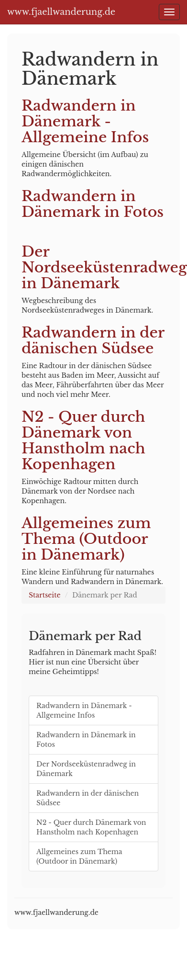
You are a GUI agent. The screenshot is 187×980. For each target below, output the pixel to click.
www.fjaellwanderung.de (61, 12)
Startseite (44, 595)
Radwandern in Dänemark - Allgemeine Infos (85, 121)
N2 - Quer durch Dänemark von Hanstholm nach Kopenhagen (83, 440)
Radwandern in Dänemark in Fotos (93, 204)
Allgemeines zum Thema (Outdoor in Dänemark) (86, 539)
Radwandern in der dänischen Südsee (93, 340)
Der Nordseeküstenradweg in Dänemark (104, 267)
